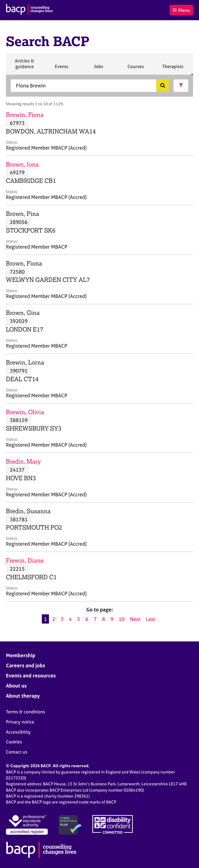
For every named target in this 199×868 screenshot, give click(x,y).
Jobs (98, 69)
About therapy (23, 696)
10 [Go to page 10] (122, 619)
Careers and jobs (26, 665)
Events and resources (31, 675)
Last (151, 619)
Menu (181, 10)
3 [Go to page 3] (62, 619)
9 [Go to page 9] (112, 619)
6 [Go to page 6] (87, 619)
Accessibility (18, 732)
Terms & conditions (26, 712)
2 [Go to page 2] (54, 619)
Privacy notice (20, 722)
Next (135, 619)
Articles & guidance (24, 66)
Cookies (14, 742)
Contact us (17, 752)
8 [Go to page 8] (104, 619)
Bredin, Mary (23, 461)
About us (16, 686)
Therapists (173, 69)
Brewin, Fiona (25, 115)
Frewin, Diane (25, 560)
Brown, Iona (22, 164)
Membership (21, 655)
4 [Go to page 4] (70, 619)
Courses (136, 69)
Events (61, 69)
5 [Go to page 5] (79, 619)
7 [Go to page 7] (95, 619)
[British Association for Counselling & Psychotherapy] (29, 10)
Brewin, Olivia (25, 412)
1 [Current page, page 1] (45, 619)
